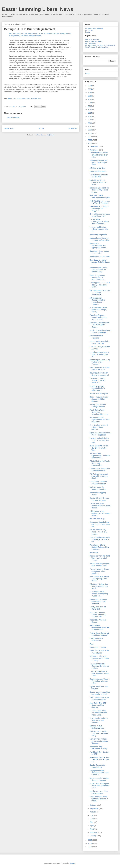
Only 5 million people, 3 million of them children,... (99, 427)
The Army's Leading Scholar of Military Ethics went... (97, 380)
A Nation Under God (97, 168)
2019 (90, 96)
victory (19, 98)
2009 (90, 130)
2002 (90, 847)
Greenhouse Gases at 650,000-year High (98, 483)
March (93, 829)
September (94, 808)
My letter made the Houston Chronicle (98, 488)
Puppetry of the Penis (98, 171)
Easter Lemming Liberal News (38, 9)
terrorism (34, 98)
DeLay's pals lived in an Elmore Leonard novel (99, 374)
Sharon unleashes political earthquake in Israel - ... (100, 693)
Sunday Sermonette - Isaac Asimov (98, 766)
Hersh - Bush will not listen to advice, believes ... (100, 331)
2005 (90, 143)
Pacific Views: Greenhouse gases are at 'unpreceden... (99, 628)
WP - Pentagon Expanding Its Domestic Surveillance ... (100, 292)
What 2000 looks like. (98, 647)
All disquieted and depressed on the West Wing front (100, 420)
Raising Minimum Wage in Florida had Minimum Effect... (100, 681)
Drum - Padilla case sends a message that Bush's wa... (100, 539)
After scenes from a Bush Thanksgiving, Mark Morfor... (99, 579)
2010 (90, 126)
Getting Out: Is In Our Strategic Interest (98, 406)
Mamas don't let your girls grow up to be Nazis (100, 565)
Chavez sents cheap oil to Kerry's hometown (100, 470)
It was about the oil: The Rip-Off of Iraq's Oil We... (99, 448)
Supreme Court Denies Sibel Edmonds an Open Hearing (98, 270)
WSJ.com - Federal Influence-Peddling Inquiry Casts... (98, 615)
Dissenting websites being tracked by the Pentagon (100, 362)
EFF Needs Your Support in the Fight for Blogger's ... (99, 209)
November (94, 150)
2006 (90, 140)
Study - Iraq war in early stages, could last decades (99, 399)
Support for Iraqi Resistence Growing (98, 748)
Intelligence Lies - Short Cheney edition (99, 792)
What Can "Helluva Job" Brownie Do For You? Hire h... (99, 586)
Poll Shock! (94, 553)
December (94, 146)
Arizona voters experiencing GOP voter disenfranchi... (100, 456)
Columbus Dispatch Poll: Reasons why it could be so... (99, 190)
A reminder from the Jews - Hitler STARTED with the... (100, 760)
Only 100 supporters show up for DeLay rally (100, 215)
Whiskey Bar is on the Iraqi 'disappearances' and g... (99, 733)
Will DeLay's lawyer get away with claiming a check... (99, 476)
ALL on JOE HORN (92, 40)
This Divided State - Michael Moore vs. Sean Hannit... (100, 506)
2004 (90, 840)
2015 (90, 109)
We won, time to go (97, 519)
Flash (92, 644)
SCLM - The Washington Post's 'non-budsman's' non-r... (99, 786)
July (92, 815)
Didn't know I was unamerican (96, 640)
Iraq (14, 98)
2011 (90, 123)
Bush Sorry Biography (98, 235)
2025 (90, 86)
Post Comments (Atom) (46, 135)
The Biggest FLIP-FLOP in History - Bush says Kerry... (100, 285)
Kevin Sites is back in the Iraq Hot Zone (99, 652)
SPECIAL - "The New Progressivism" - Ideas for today (99, 658)
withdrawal (26, 98)
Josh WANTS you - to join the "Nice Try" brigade (100, 202)
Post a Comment (13, 118)
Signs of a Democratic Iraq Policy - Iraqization (100, 434)
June (92, 819)
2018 (90, 99)
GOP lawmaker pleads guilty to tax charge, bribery (98, 310)
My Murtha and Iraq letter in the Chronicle (100, 45)
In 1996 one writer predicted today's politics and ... (97, 388)
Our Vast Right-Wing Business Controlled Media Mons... (98, 713)
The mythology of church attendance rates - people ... (99, 571)
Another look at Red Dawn (100, 257)
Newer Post (9, 128)
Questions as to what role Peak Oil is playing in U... (99, 354)
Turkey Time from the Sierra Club (98, 608)
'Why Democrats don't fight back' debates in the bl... (99, 799)
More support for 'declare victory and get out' (99, 779)
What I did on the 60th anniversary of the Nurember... (98, 601)
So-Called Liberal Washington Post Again (100, 197)
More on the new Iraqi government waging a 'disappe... (99, 741)
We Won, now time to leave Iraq (97, 47)
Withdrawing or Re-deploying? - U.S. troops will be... (100, 513)
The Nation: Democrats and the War (99, 176)
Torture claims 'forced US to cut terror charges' (99, 634)
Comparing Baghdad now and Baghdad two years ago (100, 524)
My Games (89, 30)
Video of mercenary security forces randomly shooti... (97, 277)
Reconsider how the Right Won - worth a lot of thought (100, 558)
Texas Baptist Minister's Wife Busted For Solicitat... (99, 720)
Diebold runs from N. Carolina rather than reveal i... (98, 182)
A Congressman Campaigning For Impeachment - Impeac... (97, 301)
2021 (90, 93)
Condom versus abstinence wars (97, 727)
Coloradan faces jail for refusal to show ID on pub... (99, 155)
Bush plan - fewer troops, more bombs (99, 252)
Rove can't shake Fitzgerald (96, 337)
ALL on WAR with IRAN (94, 41)
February (94, 832)
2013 (90, 116)
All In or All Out (91, 43)
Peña (10, 98)
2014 (90, 113)
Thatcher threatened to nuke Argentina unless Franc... (99, 674)
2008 (90, 133)
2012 (90, 120)
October (93, 805)
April (92, 826)
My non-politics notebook (94, 28)
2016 (90, 106)
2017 (90, 103)
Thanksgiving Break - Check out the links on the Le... (99, 666)
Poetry (88, 32)
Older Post (73, 128)
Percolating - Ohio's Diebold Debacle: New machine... (99, 547)
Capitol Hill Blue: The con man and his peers (99, 499)
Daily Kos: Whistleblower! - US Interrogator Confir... (99, 325)
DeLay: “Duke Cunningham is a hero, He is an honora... (99, 222)
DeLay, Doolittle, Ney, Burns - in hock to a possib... (98, 532)
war (39, 98)
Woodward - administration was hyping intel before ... (99, 246)
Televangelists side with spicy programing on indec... (99, 162)
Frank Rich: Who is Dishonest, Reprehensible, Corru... (100, 412)
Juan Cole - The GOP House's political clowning (98, 705)
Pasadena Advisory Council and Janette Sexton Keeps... (98, 317)
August (93, 812)
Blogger (72, 863)
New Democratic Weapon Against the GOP (99, 368)
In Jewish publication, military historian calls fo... (99, 229)
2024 (90, 89)
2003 (90, 843)
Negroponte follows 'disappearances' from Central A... (99, 773)
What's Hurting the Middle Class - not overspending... (100, 463)
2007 (90, 137)
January (93, 836)
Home (41, 128)
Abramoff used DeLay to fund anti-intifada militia (99, 239)
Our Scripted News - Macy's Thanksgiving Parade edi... (99, 594)
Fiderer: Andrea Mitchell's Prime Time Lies (99, 342)
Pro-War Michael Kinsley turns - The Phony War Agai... (99, 440)
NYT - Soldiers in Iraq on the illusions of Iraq (99, 699)
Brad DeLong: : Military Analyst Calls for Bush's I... (100, 262)
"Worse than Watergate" (99, 394)
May (92, 822)
